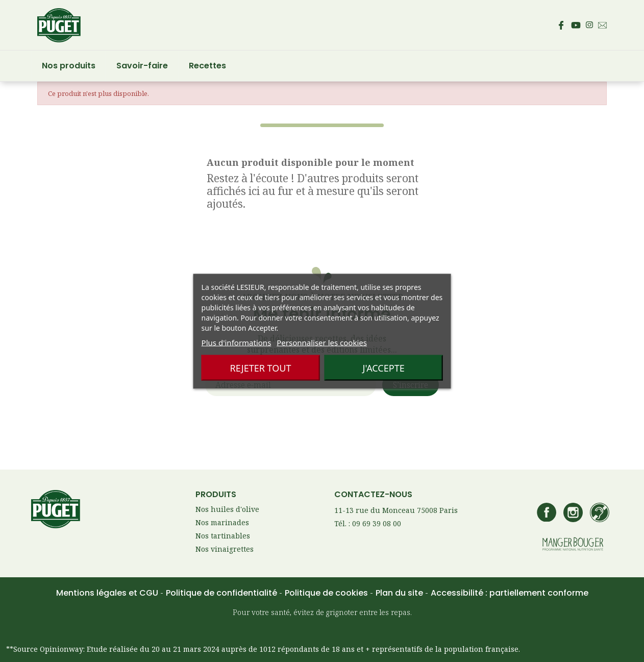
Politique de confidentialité (222, 593)
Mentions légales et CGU (108, 593)
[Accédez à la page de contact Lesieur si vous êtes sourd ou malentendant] (600, 513)
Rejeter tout (260, 367)
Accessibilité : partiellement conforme (510, 593)
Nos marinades (222, 522)
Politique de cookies (327, 593)
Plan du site (400, 593)
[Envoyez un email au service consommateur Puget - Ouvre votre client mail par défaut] (602, 25)
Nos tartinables (223, 536)
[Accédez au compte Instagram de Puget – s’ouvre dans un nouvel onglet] (589, 25)
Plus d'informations (237, 342)
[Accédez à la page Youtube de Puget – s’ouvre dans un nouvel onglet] (576, 25)
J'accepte (383, 367)
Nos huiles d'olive (227, 509)
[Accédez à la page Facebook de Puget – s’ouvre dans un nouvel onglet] (561, 25)
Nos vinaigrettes (225, 549)
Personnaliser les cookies (322, 342)
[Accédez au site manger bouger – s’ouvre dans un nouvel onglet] (573, 545)
